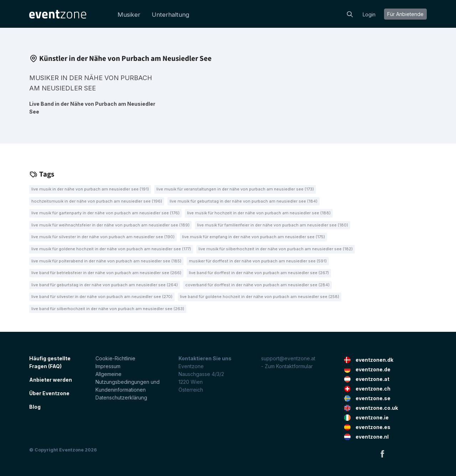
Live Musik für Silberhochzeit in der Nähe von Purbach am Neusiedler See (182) (276, 249)
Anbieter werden (51, 380)
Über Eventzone (49, 393)
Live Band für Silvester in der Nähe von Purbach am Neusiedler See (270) (102, 297)
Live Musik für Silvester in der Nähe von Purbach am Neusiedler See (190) (103, 237)
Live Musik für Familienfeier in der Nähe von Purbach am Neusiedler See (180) (273, 225)
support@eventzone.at (288, 358)
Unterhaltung (170, 15)
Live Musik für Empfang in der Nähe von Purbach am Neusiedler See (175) (253, 237)
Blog (35, 407)
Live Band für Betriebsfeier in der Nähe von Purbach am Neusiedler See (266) (106, 273)
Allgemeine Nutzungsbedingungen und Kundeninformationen (128, 382)
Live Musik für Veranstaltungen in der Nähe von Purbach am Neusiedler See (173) (235, 189)
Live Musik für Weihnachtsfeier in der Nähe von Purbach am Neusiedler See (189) (110, 225)
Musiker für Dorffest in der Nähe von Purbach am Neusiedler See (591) (258, 261)
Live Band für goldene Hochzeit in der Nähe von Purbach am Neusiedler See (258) (260, 297)
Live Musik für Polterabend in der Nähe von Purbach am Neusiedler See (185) (106, 261)
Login (369, 14)
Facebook (382, 454)
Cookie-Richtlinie (115, 358)
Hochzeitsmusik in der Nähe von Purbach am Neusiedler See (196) (97, 201)
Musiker (129, 15)
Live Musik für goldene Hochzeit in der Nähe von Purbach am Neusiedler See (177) (111, 249)
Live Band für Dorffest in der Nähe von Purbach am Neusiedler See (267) (259, 273)
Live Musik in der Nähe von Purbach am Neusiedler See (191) (90, 189)
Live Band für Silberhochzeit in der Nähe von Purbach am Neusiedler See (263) (108, 309)
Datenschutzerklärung (121, 397)
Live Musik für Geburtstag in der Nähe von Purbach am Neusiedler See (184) (243, 201)
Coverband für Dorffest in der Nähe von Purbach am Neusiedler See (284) (257, 285)
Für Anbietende (405, 14)
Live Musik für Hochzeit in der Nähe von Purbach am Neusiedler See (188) (259, 213)
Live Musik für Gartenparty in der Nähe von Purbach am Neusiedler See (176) (105, 213)
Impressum (108, 366)
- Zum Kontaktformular (287, 366)
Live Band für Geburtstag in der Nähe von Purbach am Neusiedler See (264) (105, 285)
